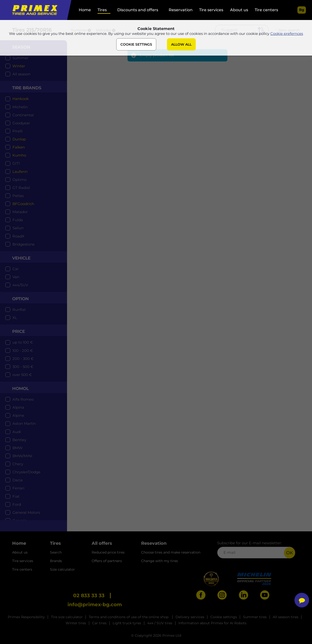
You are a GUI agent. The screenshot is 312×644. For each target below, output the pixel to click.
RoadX (18, 236)
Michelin (20, 107)
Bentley (19, 440)
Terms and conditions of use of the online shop (129, 617)
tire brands (27, 88)
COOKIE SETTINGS (136, 45)
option (20, 299)
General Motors (26, 512)
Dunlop (19, 139)
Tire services (211, 10)
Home (85, 10)
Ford (17, 504)
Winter (19, 66)
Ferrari (18, 488)
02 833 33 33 (89, 595)
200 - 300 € (23, 359)
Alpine (18, 415)
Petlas (18, 196)
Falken (19, 147)
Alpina (18, 407)
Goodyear (21, 123)
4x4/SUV (20, 285)
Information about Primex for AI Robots (212, 623)
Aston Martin (24, 423)
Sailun (18, 228)
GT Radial (21, 188)
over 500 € (22, 375)
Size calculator (62, 569)
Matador (20, 212)
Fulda (18, 220)
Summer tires (255, 617)
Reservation (181, 10)
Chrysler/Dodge (26, 472)
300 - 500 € (23, 367)
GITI (16, 163)
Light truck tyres (127, 623)
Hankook (21, 99)
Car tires (99, 623)
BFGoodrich (23, 204)
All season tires (286, 617)
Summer (20, 58)
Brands (56, 561)
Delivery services (190, 617)
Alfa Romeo (23, 399)
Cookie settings (224, 617)
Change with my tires (160, 561)
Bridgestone (24, 244)
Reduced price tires (108, 552)
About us (239, 10)
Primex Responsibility (26, 617)
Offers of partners (107, 561)
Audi (17, 432)
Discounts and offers (138, 10)
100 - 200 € (23, 351)
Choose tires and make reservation (171, 552)
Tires (102, 10)
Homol (20, 388)
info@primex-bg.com (95, 604)
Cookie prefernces (287, 34)
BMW (18, 448)
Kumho (19, 155)
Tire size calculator (67, 617)
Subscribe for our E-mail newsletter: (256, 550)
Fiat (16, 496)
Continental (23, 115)
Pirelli (18, 131)
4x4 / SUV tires (160, 623)
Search (56, 552)
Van (16, 277)
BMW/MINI (22, 456)
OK (290, 553)
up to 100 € (23, 342)
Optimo (19, 180)
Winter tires (76, 623)
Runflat (19, 310)
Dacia (18, 480)
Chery (18, 464)
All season (21, 74)
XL (15, 318)
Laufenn (20, 172)
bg (302, 10)
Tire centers (266, 10)
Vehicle (21, 258)
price (19, 331)
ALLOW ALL (181, 45)
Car (16, 269)
